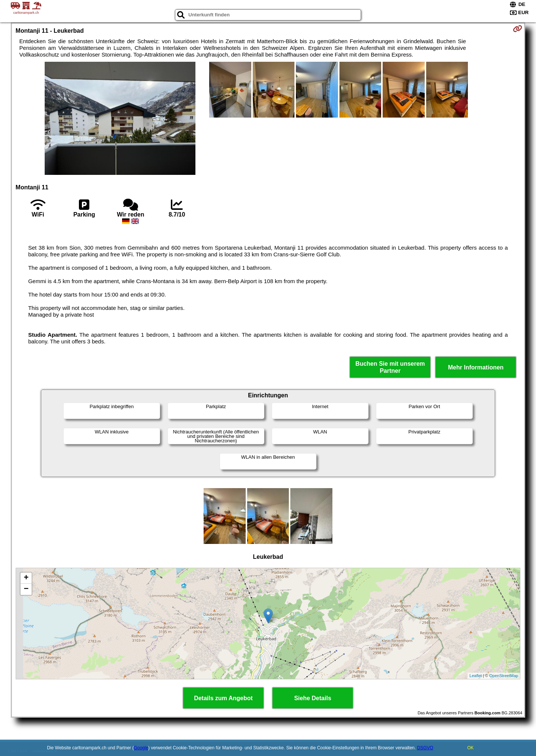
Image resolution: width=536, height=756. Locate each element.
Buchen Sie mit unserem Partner (390, 367)
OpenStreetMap (504, 676)
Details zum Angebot (223, 698)
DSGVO (425, 748)
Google (141, 748)
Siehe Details (313, 698)
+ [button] (26, 578)
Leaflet (476, 676)
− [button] (26, 589)
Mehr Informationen (476, 367)
